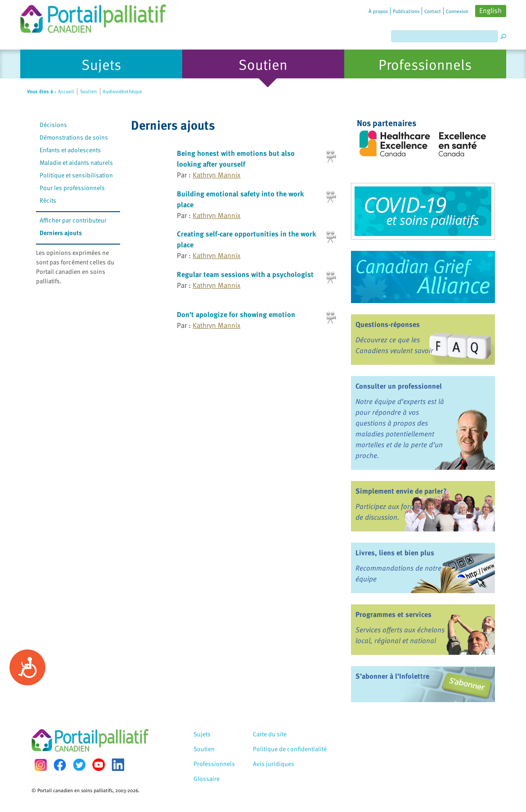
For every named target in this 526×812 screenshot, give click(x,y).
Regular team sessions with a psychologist (245, 274)
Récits (48, 200)
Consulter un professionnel (399, 386)
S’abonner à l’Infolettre (392, 676)
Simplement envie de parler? (401, 491)
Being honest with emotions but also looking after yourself (236, 159)
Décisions (53, 125)
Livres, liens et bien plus (395, 553)
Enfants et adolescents (70, 150)
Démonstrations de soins (74, 137)
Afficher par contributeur (73, 220)
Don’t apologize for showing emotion (236, 314)
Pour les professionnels (72, 188)
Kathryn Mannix (216, 175)
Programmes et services (393, 614)
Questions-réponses (388, 324)
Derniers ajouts (61, 233)
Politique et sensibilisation (76, 175)
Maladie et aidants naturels (76, 162)
